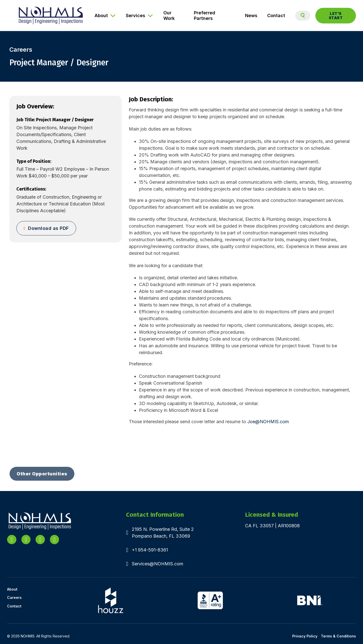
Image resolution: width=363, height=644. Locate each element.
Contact (276, 16)
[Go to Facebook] (55, 540)
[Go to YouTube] (40, 540)
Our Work (169, 16)
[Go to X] (26, 540)
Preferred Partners (205, 16)
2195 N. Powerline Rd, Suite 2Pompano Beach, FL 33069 (163, 533)
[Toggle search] (303, 16)
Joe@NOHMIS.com (268, 422)
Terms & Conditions (338, 636)
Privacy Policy (305, 636)
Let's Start (336, 16)
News (251, 16)
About (101, 16)
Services (135, 16)
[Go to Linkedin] (12, 540)
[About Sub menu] (114, 16)
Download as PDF (46, 228)
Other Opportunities (42, 474)
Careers (14, 598)
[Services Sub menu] (152, 16)
